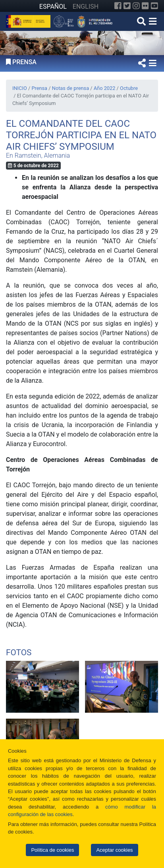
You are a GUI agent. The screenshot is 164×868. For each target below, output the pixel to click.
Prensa (39, 88)
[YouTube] (154, 6)
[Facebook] (118, 6)
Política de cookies (52, 850)
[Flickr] (145, 6)
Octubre (129, 88)
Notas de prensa (70, 88)
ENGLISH (86, 7)
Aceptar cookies (114, 850)
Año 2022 (105, 88)
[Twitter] (127, 6)
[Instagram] (136, 6)
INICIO (20, 88)
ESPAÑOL (53, 7)
